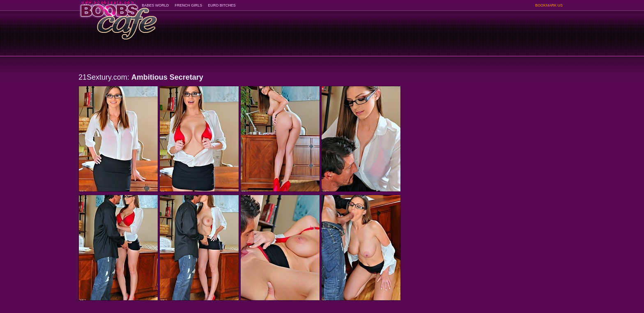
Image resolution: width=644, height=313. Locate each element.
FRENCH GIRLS (188, 5)
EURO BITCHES (222, 5)
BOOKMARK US (549, 5)
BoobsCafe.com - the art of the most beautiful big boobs (118, 17)
